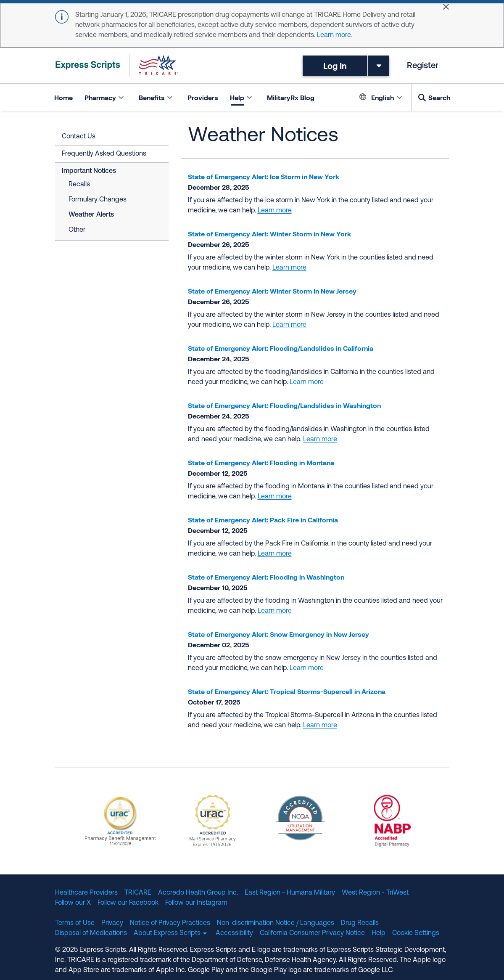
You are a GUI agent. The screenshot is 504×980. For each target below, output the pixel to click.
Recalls (79, 185)
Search (439, 97)
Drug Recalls (360, 923)
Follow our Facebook (128, 903)
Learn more (334, 35)
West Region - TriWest (375, 893)
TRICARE (138, 893)
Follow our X (73, 903)
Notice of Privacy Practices (170, 923)
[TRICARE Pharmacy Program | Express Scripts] (117, 65)
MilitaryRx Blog (291, 97)
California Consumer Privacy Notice (312, 933)
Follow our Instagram (196, 903)
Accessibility (234, 933)
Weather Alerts (91, 215)
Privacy (112, 923)
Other (77, 230)
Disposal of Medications (91, 933)
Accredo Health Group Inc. (198, 893)
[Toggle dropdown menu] (379, 66)
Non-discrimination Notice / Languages (276, 923)
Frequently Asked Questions (104, 154)
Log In (335, 66)
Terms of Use (75, 923)
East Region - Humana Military (290, 893)
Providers (203, 97)
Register (423, 66)
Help (379, 933)
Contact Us (79, 137)
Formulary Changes (98, 200)
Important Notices (89, 171)
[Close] (446, 7)
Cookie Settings (416, 933)
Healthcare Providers (86, 893)
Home (63, 97)
